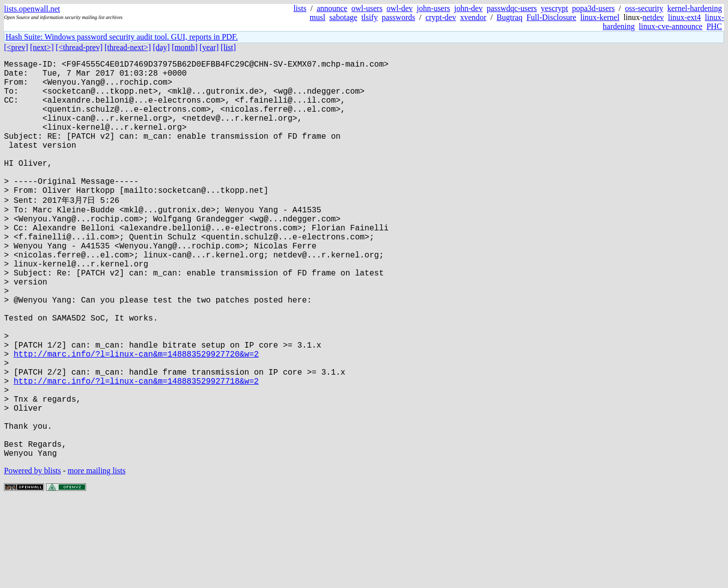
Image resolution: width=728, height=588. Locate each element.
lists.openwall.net (32, 9)
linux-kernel (600, 17)
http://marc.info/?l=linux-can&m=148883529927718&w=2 (136, 452)
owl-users (367, 8)
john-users (433, 8)
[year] (209, 47)
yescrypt (554, 8)
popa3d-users (594, 8)
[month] (185, 47)
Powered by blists (33, 558)
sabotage (343, 17)
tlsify (370, 17)
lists (300, 8)
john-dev (468, 8)
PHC (714, 26)
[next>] (42, 47)
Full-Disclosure (551, 17)
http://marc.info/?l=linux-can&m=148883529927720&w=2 (136, 419)
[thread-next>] (128, 47)
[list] (228, 47)
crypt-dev (441, 17)
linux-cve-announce (671, 26)
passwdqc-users (512, 8)
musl (318, 17)
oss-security (644, 8)
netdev (653, 17)
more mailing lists (97, 558)
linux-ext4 (684, 17)
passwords (399, 17)
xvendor (473, 17)
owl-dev (400, 8)
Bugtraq (510, 17)
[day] (161, 47)
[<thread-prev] (79, 47)
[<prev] (16, 47)
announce (332, 8)
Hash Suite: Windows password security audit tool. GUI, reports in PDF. (122, 37)
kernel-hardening (695, 8)
